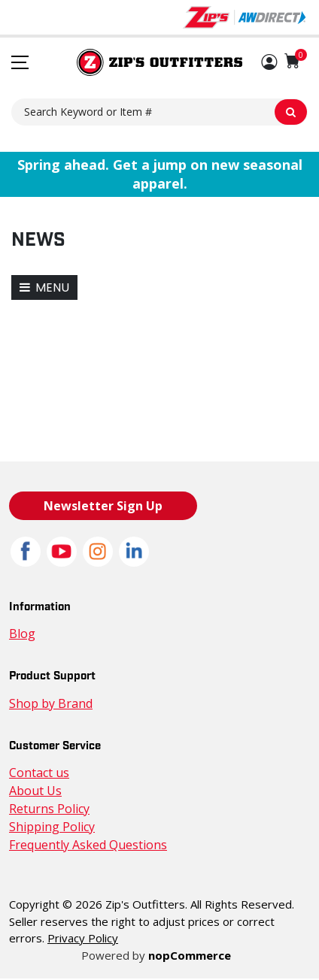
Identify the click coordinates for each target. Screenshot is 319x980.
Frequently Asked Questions (84, 845)
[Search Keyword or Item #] (159, 112)
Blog (21, 634)
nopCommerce (187, 956)
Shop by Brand (49, 704)
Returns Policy (48, 809)
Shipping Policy (50, 827)
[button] (269, 62)
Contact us (38, 773)
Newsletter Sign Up (103, 506)
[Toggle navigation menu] (20, 62)
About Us (34, 791)
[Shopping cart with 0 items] (292, 60)
